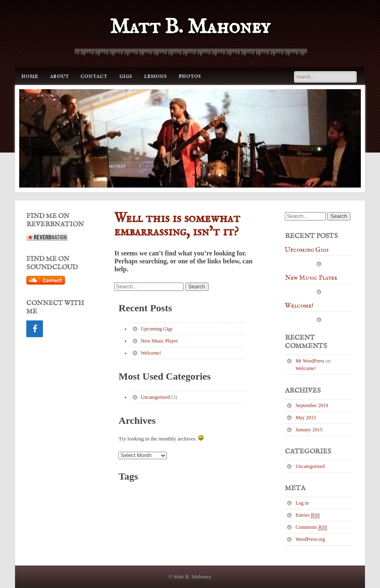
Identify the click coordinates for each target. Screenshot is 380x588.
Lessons (155, 76)
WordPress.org (310, 539)
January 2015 (309, 430)
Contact (94, 76)
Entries (307, 515)
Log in (302, 503)
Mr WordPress (310, 361)
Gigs (126, 76)
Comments (311, 527)
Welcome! (151, 353)
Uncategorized (156, 397)
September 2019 (312, 405)
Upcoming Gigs (157, 329)
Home (30, 76)
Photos (190, 76)
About (59, 76)
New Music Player (160, 341)
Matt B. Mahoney (190, 27)
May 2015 (306, 418)
